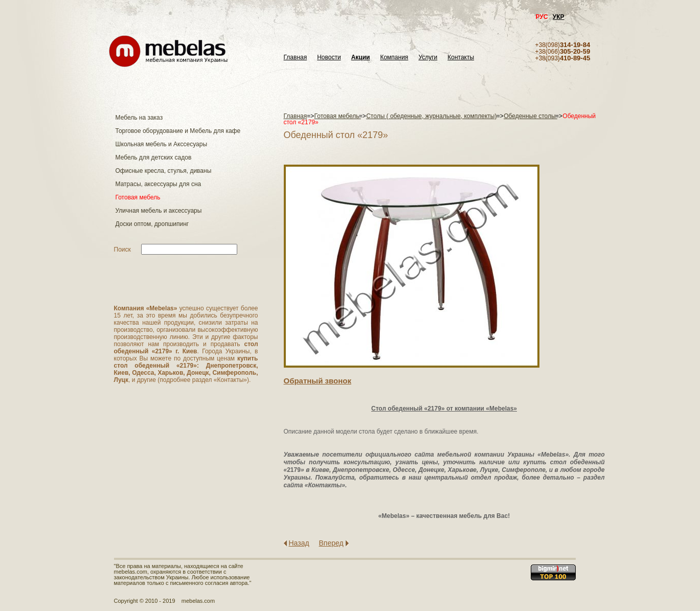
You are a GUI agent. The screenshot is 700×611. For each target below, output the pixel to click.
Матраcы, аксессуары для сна (159, 184)
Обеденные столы (530, 116)
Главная (296, 58)
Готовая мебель (138, 197)
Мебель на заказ (139, 118)
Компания (394, 58)
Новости (329, 58)
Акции (361, 58)
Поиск (122, 250)
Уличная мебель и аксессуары (159, 211)
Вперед (331, 543)
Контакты (461, 58)
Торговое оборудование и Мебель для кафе (178, 131)
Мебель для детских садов (154, 157)
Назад (299, 543)
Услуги (428, 58)
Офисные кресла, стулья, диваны (164, 171)
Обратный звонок (318, 381)
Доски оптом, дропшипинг (152, 224)
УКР (559, 17)
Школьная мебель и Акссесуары (162, 144)
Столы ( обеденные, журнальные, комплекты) (431, 116)
